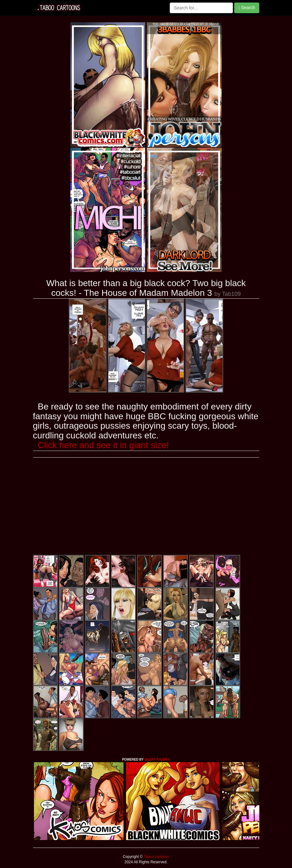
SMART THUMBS (157, 759)
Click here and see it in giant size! (103, 445)
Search (247, 8)
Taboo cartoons (156, 857)
